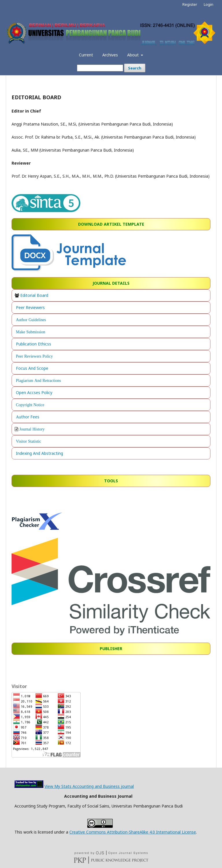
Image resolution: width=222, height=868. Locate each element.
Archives (110, 55)
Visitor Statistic (28, 441)
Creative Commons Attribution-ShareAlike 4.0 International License (133, 832)
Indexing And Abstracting (39, 453)
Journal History (32, 429)
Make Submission (30, 332)
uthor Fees (29, 417)
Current (86, 55)
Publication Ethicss (34, 344)
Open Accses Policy (34, 392)
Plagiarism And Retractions (38, 380)
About (134, 55)
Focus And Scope (32, 368)
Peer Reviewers (30, 307)
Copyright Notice (30, 405)
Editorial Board (34, 295)
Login (209, 4)
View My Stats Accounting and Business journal (89, 786)
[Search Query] (100, 68)
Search (135, 68)
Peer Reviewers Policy (34, 356)
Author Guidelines (31, 320)
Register (190, 4)
